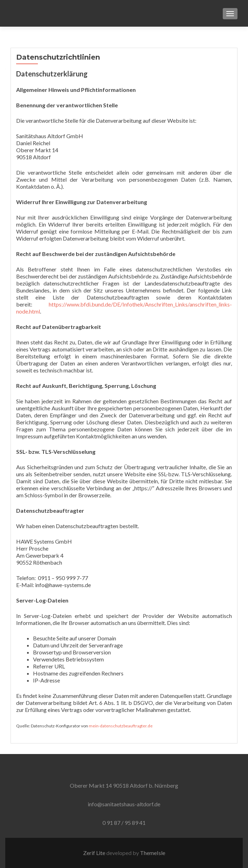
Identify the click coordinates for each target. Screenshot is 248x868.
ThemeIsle (153, 853)
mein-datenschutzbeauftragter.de (121, 726)
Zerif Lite (95, 853)
